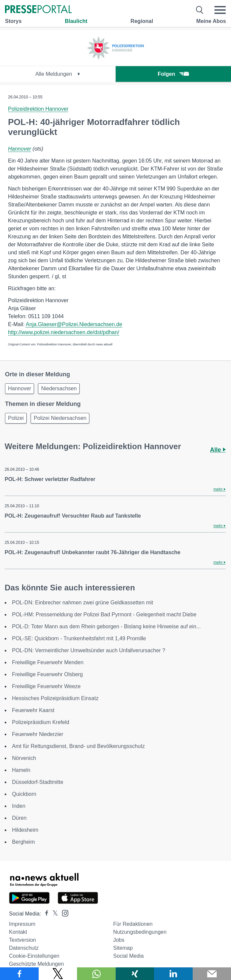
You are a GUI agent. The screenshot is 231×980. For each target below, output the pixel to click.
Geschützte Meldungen (36, 964)
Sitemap (123, 948)
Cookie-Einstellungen (34, 956)
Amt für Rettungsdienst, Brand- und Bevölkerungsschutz (78, 746)
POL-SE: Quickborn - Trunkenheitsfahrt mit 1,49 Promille (79, 638)
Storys (13, 21)
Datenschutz (24, 948)
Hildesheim (25, 830)
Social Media (128, 956)
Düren (19, 818)
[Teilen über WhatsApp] (96, 974)
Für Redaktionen (133, 924)
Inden (19, 806)
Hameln (21, 770)
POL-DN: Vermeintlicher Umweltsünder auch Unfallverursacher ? (89, 650)
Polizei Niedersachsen (60, 418)
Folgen (173, 74)
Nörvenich (24, 758)
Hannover (19, 149)
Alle (218, 450)
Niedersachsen (59, 388)
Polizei (16, 418)
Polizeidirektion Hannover (38, 109)
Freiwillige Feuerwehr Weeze (46, 686)
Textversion (22, 940)
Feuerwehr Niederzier (38, 734)
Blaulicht (76, 21)
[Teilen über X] (58, 974)
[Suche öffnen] (200, 10)
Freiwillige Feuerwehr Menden (48, 662)
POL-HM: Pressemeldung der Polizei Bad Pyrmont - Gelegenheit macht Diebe (104, 614)
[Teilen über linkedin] (173, 974)
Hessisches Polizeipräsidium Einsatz (55, 698)
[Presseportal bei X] (53, 914)
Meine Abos (211, 21)
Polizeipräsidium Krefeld (41, 722)
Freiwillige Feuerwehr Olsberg (47, 674)
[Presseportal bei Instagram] (63, 913)
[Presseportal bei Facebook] (45, 914)
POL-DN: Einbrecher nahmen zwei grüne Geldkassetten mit (82, 603)
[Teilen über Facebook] (19, 974)
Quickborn (24, 794)
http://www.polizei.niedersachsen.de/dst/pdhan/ (64, 332)
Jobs (119, 940)
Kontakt (18, 932)
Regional (142, 21)
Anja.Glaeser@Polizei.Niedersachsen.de (74, 324)
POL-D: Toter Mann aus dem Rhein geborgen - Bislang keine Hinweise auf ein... (106, 626)
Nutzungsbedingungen (140, 932)
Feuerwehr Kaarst (33, 710)
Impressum (22, 924)
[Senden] (212, 974)
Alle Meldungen (58, 74)
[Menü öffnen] (220, 10)
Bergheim (23, 842)
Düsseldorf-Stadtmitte (38, 782)
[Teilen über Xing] (135, 974)
